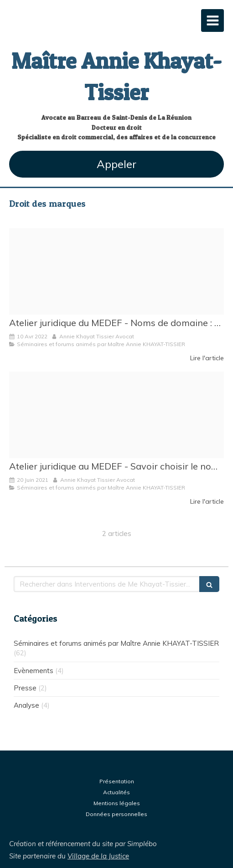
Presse (25, 688)
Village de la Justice (98, 856)
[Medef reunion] (116, 271)
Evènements (34, 671)
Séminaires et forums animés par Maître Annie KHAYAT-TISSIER (116, 643)
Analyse (26, 705)
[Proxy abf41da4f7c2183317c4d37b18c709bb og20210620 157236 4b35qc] (116, 415)
